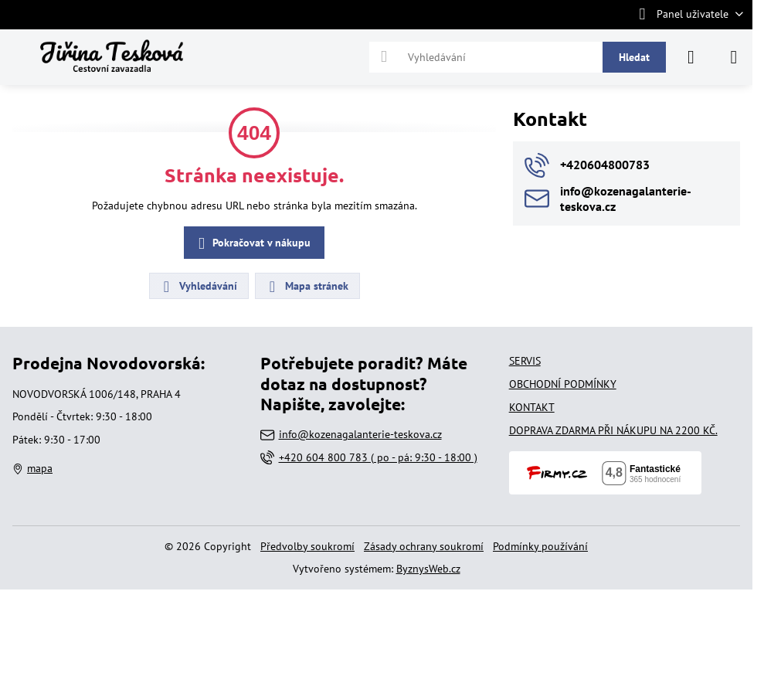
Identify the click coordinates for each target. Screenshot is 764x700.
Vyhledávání (198, 287)
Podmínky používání (540, 546)
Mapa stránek (307, 287)
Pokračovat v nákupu (252, 244)
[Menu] (734, 57)
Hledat (634, 57)
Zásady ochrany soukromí (424, 546)
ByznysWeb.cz (428, 569)
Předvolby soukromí (307, 546)
